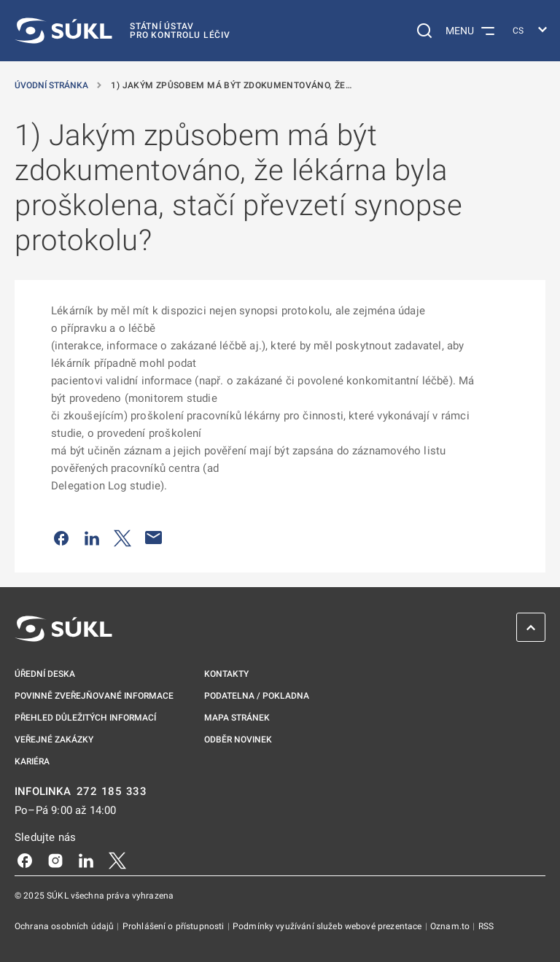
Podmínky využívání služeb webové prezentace (328, 926)
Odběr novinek (238, 740)
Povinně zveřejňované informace (94, 696)
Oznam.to (451, 926)
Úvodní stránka (52, 85)
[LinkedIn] (86, 860)
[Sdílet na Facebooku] (61, 538)
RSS (486, 926)
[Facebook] (25, 860)
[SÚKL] (122, 31)
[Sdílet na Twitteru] (122, 538)
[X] (117, 860)
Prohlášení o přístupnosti (175, 926)
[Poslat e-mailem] (154, 538)
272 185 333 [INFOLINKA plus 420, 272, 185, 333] (112, 792)
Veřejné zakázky (54, 740)
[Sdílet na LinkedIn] (92, 538)
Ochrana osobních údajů (65, 926)
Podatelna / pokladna (257, 696)
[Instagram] (55, 860)
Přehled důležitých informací (85, 718)
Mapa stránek (237, 718)
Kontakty (226, 674)
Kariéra (32, 761)
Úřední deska (45, 674)
